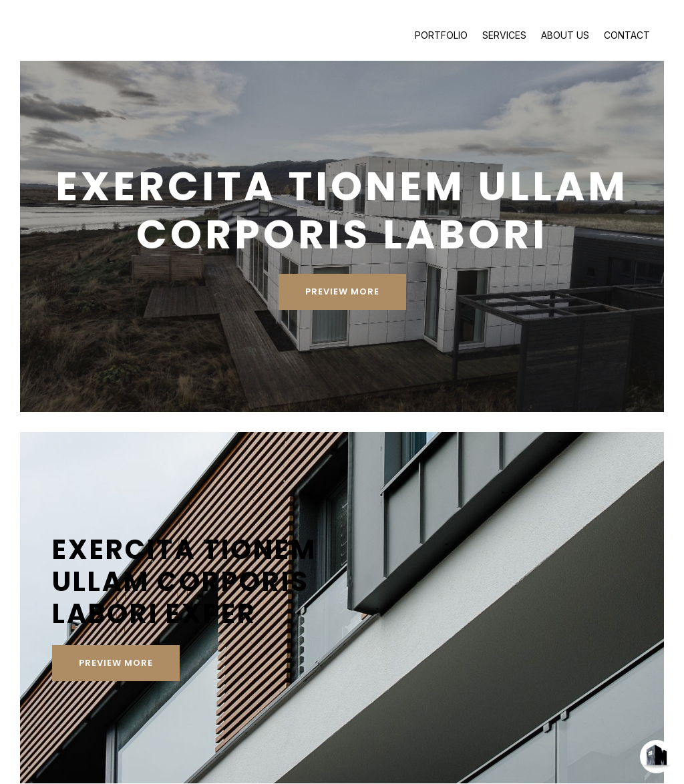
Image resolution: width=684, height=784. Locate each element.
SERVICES (504, 35)
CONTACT (627, 35)
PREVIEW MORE (342, 273)
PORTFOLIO (441, 35)
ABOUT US (565, 35)
